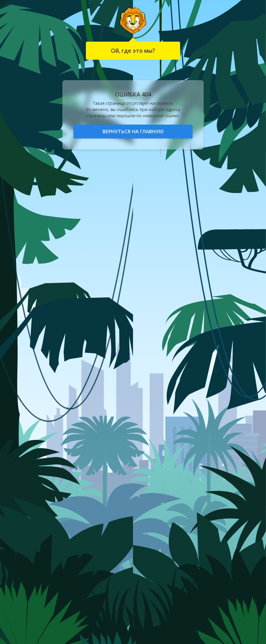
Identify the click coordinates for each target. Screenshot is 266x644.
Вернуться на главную (133, 131)
